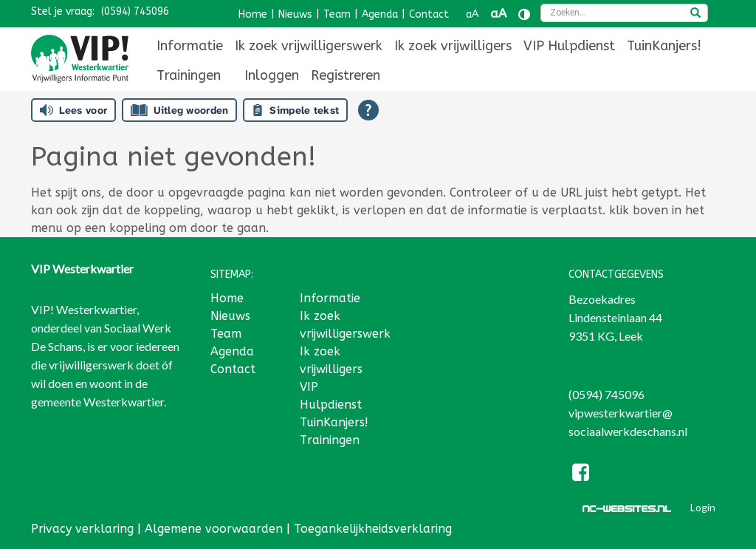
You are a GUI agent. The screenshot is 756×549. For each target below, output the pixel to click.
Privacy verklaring (82, 529)
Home (253, 14)
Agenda (380, 14)
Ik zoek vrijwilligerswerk (309, 46)
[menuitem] (190, 46)
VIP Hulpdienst (569, 46)
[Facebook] (581, 475)
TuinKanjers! (664, 46)
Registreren (346, 75)
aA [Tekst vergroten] (498, 14)
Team (337, 14)
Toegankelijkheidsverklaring (373, 529)
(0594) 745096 (135, 11)
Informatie (190, 46)
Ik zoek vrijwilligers (453, 46)
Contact (429, 14)
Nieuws (295, 14)
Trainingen (189, 75)
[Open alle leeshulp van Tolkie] (368, 110)
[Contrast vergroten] (524, 14)
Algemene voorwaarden (214, 529)
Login (703, 507)
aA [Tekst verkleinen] (472, 14)
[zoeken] (695, 14)
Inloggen (272, 75)
